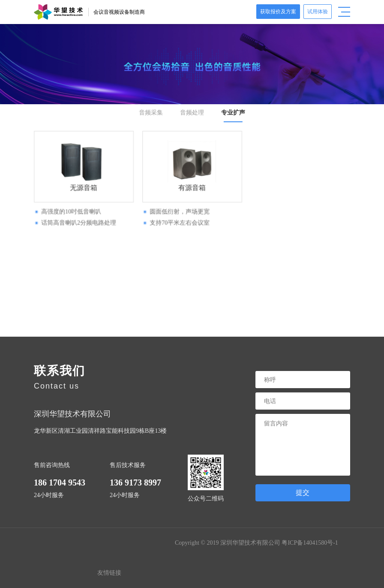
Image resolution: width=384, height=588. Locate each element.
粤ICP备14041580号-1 (310, 543)
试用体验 (318, 12)
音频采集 (151, 113)
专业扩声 (232, 113)
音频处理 (192, 113)
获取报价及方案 (278, 12)
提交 (303, 493)
